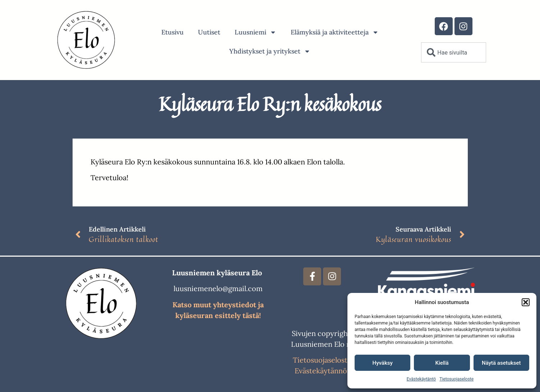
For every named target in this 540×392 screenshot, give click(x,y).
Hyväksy (383, 363)
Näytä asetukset (501, 363)
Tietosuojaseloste (456, 379)
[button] (526, 302)
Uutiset (209, 32)
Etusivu (172, 32)
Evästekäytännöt (322, 371)
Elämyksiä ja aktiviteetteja (335, 32)
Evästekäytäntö (421, 379)
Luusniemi (255, 32)
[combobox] (453, 52)
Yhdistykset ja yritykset (270, 51)
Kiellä (442, 363)
